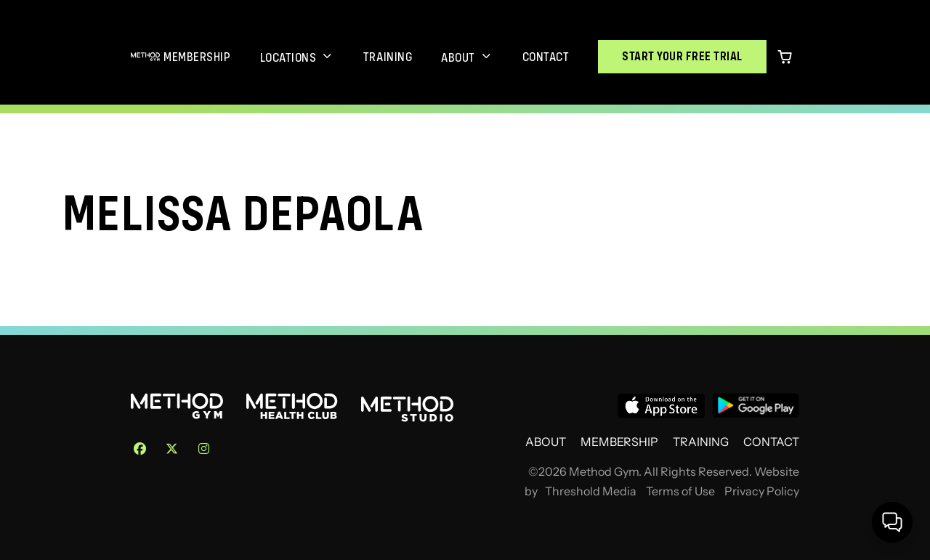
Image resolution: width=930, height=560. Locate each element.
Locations (288, 57)
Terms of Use (680, 491)
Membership (197, 57)
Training (388, 57)
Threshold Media (591, 491)
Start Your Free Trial (682, 56)
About (458, 57)
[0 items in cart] (785, 57)
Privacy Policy (762, 491)
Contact (546, 57)
